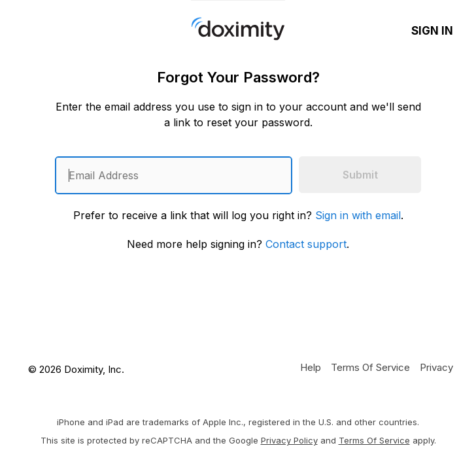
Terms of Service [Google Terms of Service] (374, 440)
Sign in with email (358, 215)
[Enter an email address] (174, 175)
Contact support (306, 244)
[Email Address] (174, 175)
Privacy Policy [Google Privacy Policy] (289, 440)
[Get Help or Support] (311, 367)
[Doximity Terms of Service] (370, 367)
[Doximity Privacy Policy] (436, 367)
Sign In (432, 31)
